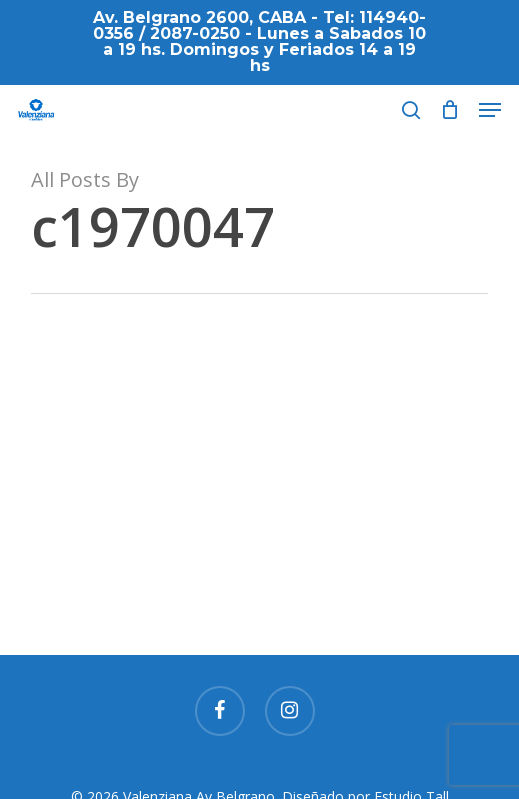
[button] (490, 110)
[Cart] (449, 110)
